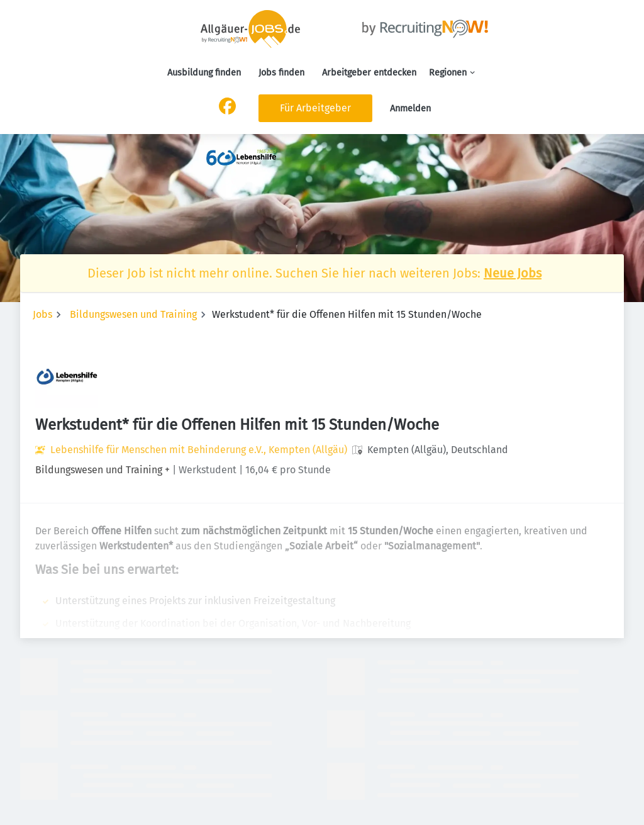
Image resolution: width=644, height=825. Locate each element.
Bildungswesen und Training (133, 314)
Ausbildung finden (204, 73)
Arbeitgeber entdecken (369, 73)
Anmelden (410, 109)
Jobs (42, 314)
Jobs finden (281, 73)
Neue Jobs (513, 273)
